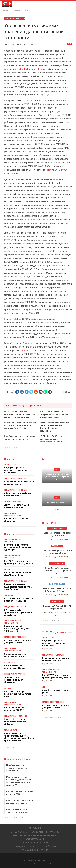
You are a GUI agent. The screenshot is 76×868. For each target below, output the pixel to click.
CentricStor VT (27, 350)
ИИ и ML (7, 502)
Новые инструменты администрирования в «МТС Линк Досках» (18, 587)
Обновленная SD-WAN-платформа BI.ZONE (15, 709)
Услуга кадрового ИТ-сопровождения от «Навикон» (15, 680)
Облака (8, 688)
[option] (57, 486)
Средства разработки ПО (16, 607)
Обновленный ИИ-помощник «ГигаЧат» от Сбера (18, 574)
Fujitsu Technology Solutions (31, 69)
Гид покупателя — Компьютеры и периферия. (35, 832)
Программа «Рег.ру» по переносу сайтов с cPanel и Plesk (18, 694)
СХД (70, 44)
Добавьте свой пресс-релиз (35, 843)
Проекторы (57, 546)
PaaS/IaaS (17, 502)
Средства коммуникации (16, 490)
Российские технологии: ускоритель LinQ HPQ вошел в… (57, 571)
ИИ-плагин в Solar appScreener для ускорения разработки (18, 613)
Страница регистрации (24, 846)
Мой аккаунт (51, 846)
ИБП (57, 469)
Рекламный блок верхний (35, 850)
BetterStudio (48, 864)
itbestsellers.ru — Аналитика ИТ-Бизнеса (35, 836)
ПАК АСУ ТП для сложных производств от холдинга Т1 (19, 562)
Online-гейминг (57, 584)
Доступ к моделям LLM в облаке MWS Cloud (17, 506)
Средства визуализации (15, 478)
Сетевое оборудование (15, 637)
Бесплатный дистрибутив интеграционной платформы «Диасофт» (18, 547)
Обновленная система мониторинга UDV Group (16, 655)
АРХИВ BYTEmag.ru (35, 839)
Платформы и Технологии (15, 19)
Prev (7, 447)
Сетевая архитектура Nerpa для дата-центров (18, 642)
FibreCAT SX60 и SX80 (56, 170)
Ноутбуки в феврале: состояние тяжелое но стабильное (16, 470)
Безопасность (11, 730)
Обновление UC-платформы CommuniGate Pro (18, 495)
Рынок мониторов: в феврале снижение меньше (19, 483)
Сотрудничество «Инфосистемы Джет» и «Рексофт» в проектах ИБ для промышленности (19, 737)
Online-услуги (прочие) (15, 674)
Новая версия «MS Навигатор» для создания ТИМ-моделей (17, 629)
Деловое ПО (9, 662)
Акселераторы (57, 564)
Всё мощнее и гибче (57, 502)
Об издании (35, 828)
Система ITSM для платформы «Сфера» (15, 667)
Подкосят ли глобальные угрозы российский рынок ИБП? (57, 477)
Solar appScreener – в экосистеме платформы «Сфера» (16, 722)
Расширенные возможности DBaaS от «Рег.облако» (18, 600)
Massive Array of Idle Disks (18, 152)
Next (14, 447)
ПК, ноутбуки (10, 464)
